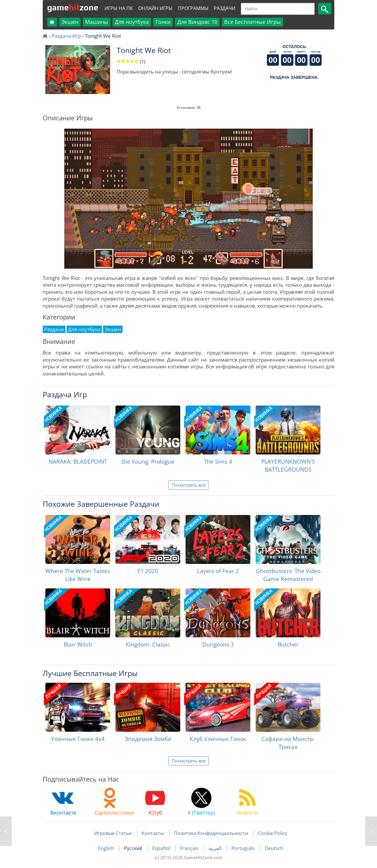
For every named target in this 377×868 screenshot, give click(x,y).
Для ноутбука (132, 22)
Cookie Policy (273, 833)
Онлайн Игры (155, 8)
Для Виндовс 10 (197, 22)
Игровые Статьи (113, 833)
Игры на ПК (119, 8)
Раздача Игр (66, 36)
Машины (97, 22)
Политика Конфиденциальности (211, 833)
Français (190, 848)
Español (162, 848)
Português (244, 848)
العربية (216, 848)
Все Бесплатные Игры (252, 22)
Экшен (70, 22)
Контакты (153, 833)
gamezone (73, 7)
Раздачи (225, 8)
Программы (193, 8)
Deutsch (274, 848)
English (107, 848)
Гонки (163, 22)
